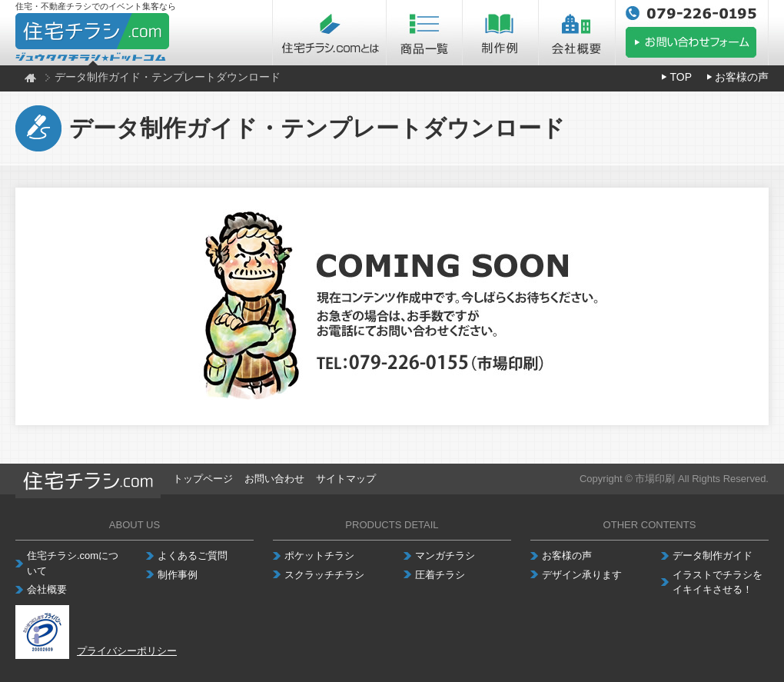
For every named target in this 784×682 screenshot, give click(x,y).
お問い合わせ (274, 479)
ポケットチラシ (319, 556)
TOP (681, 77)
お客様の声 (742, 77)
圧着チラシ (440, 575)
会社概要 (47, 589)
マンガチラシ (445, 556)
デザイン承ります (582, 575)
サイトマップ (346, 479)
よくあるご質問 (193, 556)
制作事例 (178, 575)
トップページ (203, 479)
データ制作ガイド (713, 556)
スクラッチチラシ (324, 575)
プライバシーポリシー (127, 651)
